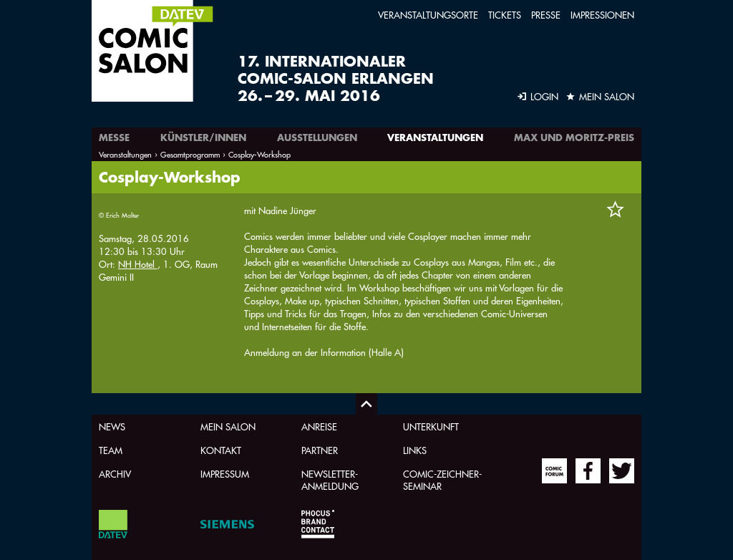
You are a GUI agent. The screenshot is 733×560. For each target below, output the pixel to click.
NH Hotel (138, 264)
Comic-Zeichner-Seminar (442, 480)
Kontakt (221, 450)
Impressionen (602, 15)
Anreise (319, 426)
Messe (114, 137)
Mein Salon (228, 426)
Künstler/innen (203, 137)
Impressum (225, 474)
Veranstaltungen (435, 137)
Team (111, 450)
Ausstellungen (317, 137)
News (112, 426)
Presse (546, 15)
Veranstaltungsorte (428, 15)
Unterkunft (431, 426)
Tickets (505, 15)
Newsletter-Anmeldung (330, 480)
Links (415, 450)
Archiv (115, 474)
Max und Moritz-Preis (574, 137)
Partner (320, 450)
